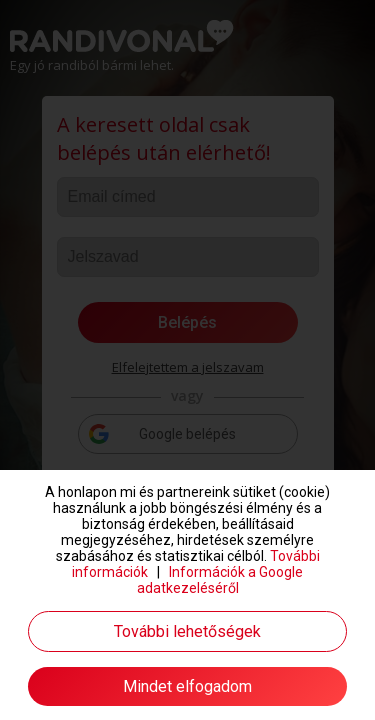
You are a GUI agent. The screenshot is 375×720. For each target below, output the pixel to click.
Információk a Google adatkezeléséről (220, 580)
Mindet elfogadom (187, 686)
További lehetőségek (187, 631)
